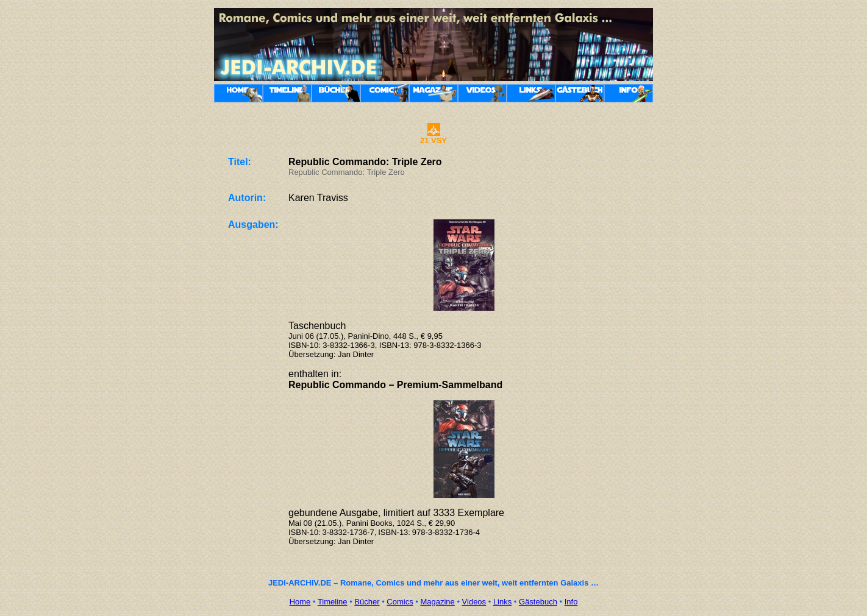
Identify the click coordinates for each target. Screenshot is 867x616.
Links (502, 602)
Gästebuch (538, 602)
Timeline (333, 602)
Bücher (367, 602)
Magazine (437, 602)
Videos (474, 602)
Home (300, 602)
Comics (400, 602)
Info (571, 602)
